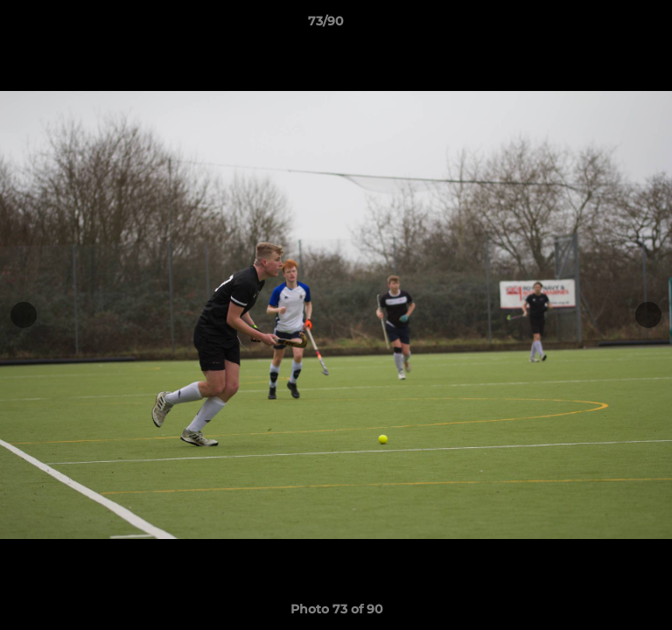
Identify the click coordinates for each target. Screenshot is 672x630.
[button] (609, 25)
